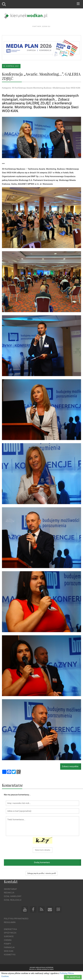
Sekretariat (10, 896)
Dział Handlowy (13, 903)
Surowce (9, 944)
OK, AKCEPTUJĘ (73, 977)
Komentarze (12, 792)
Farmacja (9, 955)
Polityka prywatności (16, 926)
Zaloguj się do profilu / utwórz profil (42, 880)
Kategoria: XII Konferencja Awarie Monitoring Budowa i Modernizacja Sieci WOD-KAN (41, 95)
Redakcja (9, 900)
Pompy (8, 951)
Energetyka (10, 936)
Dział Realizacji (13, 907)
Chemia (8, 947)
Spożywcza (10, 940)
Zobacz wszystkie (70, 774)
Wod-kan (9, 958)
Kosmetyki (10, 962)
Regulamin (10, 929)
